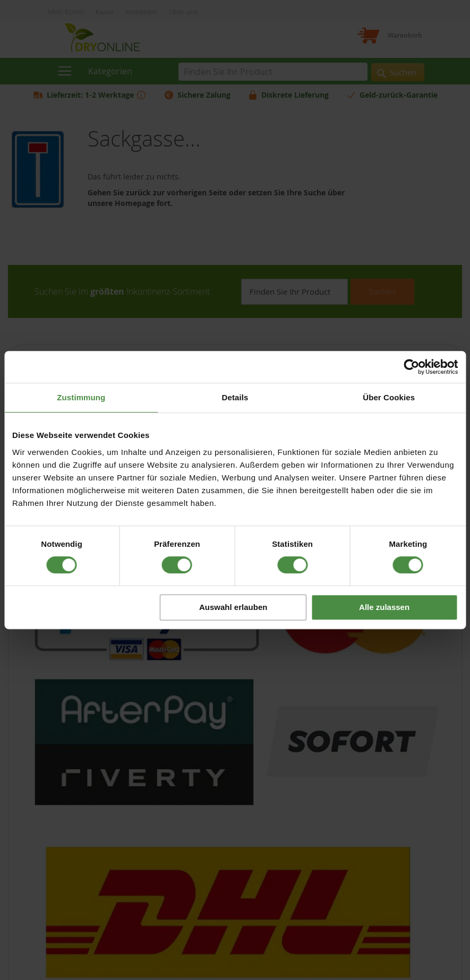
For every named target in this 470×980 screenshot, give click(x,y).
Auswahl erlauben (233, 607)
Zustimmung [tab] (81, 397)
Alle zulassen (384, 607)
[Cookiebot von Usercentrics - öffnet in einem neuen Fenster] (411, 367)
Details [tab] (235, 397)
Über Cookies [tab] (389, 397)
